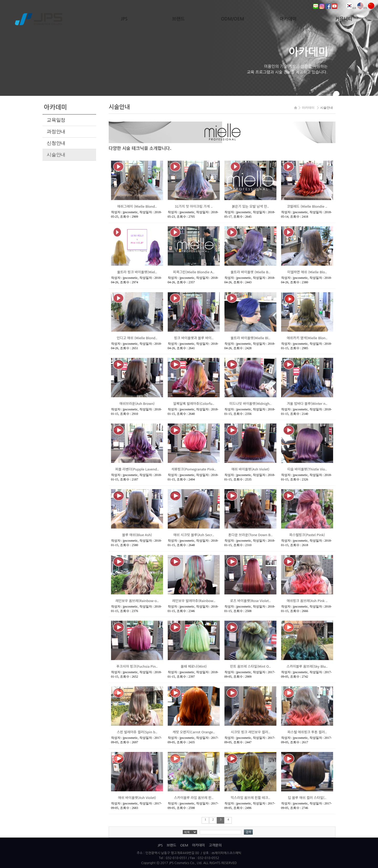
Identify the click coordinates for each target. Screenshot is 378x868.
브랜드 (178, 19)
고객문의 (215, 845)
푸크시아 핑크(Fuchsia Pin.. (137, 666)
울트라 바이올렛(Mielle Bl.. (251, 338)
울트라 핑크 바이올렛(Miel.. (137, 272)
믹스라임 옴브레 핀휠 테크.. (250, 798)
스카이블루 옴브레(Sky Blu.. (307, 666)
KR (351, 8)
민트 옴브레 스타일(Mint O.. (250, 666)
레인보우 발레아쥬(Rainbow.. (194, 601)
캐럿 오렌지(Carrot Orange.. (194, 732)
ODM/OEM (233, 19)
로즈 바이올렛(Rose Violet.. (250, 601)
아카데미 (288, 19)
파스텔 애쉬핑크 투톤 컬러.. (307, 732)
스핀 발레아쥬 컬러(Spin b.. (137, 732)
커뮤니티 (344, 19)
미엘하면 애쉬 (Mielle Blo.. (307, 272)
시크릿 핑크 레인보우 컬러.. (250, 732)
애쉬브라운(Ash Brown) (137, 403)
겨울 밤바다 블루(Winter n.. (307, 403)
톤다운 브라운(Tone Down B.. (250, 535)
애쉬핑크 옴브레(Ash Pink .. (307, 601)
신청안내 (56, 143)
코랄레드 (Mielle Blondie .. (307, 206)
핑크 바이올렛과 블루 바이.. (194, 338)
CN (373, 8)
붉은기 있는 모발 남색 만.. (250, 206)
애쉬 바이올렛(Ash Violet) (251, 469)
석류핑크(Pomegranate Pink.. (194, 469)
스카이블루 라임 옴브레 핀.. (194, 798)
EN (362, 8)
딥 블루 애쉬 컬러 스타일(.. (307, 798)
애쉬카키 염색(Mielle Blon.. (307, 338)
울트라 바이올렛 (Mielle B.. (251, 272)
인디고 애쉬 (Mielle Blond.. (137, 338)
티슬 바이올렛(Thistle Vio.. (307, 469)
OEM (184, 845)
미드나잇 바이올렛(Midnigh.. (250, 403)
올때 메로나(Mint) (194, 666)
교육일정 (56, 120)
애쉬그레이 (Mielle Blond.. (137, 206)
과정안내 (56, 132)
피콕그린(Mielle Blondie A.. (194, 272)
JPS (124, 19)
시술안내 (56, 155)
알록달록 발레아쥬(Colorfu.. (194, 403)
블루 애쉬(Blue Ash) (137, 535)
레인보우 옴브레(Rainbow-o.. (137, 601)
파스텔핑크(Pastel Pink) (307, 535)
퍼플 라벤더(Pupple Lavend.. (137, 469)
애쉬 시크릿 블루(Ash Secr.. (194, 535)
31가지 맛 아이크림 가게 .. (194, 206)
